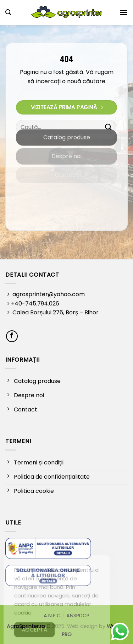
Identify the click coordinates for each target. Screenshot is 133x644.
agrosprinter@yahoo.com (48, 294)
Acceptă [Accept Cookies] (34, 636)
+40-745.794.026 (35, 304)
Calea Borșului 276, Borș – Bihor (55, 312)
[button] (8, 12)
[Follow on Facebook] (12, 336)
